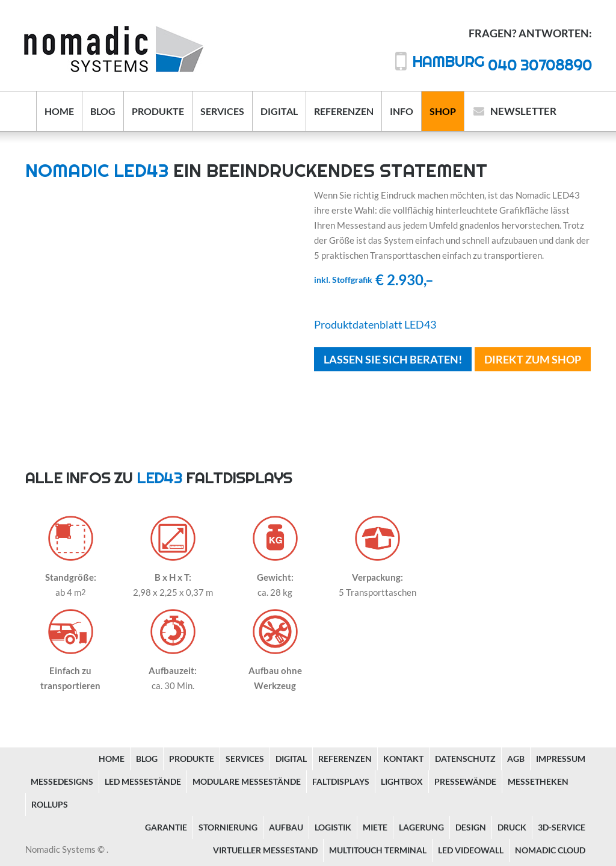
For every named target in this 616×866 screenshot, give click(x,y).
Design (471, 827)
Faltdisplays (341, 781)
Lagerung (421, 827)
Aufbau (286, 827)
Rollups (50, 804)
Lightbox (402, 781)
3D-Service (562, 827)
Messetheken (538, 781)
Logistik (333, 827)
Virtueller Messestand (265, 850)
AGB (516, 759)
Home (59, 111)
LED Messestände (143, 781)
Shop (443, 111)
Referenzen (344, 111)
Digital (279, 111)
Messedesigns (62, 781)
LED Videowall (471, 850)
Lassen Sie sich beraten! (393, 359)
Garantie (166, 827)
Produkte (158, 111)
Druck (512, 827)
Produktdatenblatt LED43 (375, 324)
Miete (375, 827)
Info (402, 111)
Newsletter (523, 111)
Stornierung (228, 827)
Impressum (561, 759)
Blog (103, 111)
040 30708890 (502, 65)
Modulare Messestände (247, 781)
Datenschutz (465, 759)
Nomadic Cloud (550, 850)
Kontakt (403, 759)
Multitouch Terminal (378, 850)
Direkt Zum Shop (533, 359)
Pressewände (465, 781)
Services (222, 111)
